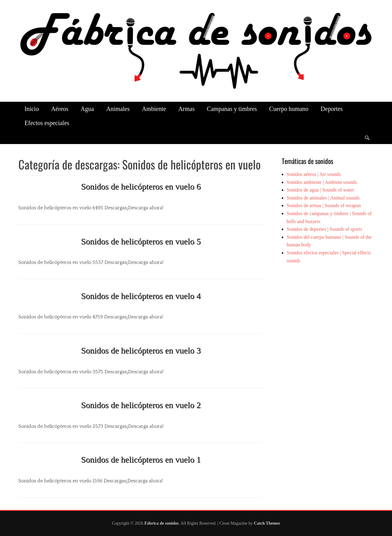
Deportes (332, 109)
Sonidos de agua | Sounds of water (320, 190)
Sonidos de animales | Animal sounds (323, 198)
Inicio (32, 109)
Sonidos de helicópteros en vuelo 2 (141, 405)
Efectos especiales (47, 123)
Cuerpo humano (289, 109)
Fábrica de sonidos (161, 523)
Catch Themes (267, 523)
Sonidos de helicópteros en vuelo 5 (141, 241)
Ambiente (154, 109)
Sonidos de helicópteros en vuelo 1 (141, 460)
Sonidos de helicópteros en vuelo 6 (141, 186)
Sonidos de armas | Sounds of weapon (324, 205)
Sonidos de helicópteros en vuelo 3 (141, 350)
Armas (186, 109)
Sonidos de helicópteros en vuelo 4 (141, 296)
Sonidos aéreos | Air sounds (314, 174)
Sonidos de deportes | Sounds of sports (324, 229)
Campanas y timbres (232, 109)
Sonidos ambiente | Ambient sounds (322, 182)
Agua (87, 109)
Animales (118, 109)
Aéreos (60, 109)
